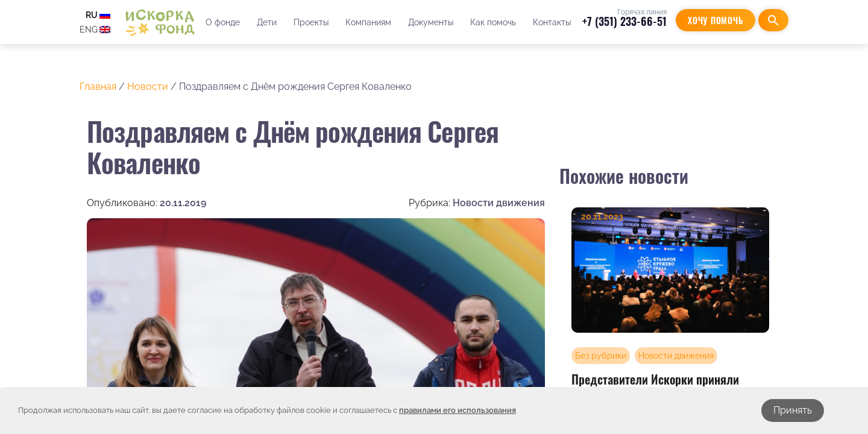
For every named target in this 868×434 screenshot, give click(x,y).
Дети (267, 22)
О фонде (223, 22)
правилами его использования (458, 410)
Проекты (311, 22)
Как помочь (493, 22)
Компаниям (368, 22)
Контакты (552, 22)
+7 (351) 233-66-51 (624, 21)
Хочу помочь (715, 20)
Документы (431, 22)
